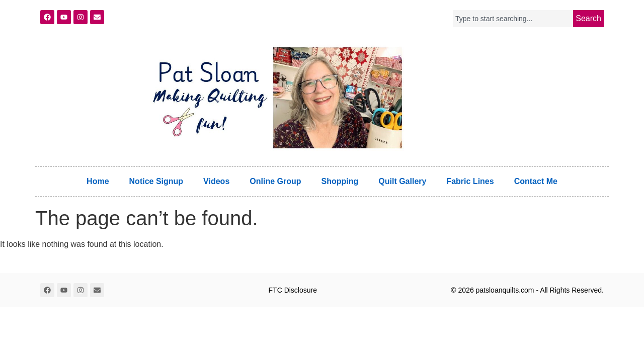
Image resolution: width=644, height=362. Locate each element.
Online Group (275, 181)
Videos (216, 181)
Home (98, 181)
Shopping (340, 181)
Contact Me (536, 181)
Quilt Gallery (402, 181)
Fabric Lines (470, 181)
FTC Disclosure (293, 290)
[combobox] (513, 19)
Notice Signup (156, 181)
